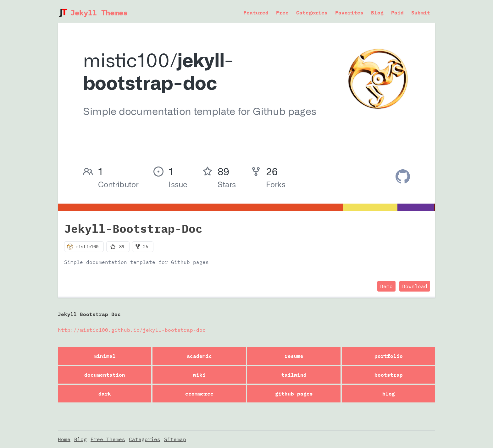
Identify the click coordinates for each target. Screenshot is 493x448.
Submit (421, 13)
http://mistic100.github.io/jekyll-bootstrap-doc (132, 330)
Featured (256, 13)
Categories (312, 13)
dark (105, 394)
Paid (397, 13)
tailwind (294, 375)
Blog (377, 13)
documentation (105, 375)
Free (282, 13)
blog (389, 394)
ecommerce (199, 394)
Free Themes (108, 439)
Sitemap (175, 439)
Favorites (349, 13)
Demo (386, 286)
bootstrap (389, 375)
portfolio (389, 356)
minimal (105, 356)
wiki (199, 375)
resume (294, 356)
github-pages (294, 394)
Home (64, 439)
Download (415, 286)
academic (199, 356)
